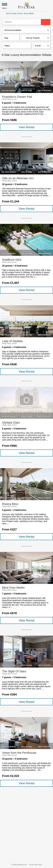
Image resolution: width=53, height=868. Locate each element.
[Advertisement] (26, 830)
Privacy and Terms (35, 865)
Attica (26, 14)
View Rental (26, 127)
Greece (20, 14)
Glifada (31, 14)
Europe (14, 14)
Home (8, 14)
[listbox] (27, 30)
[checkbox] (9, 90)
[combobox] (42, 46)
